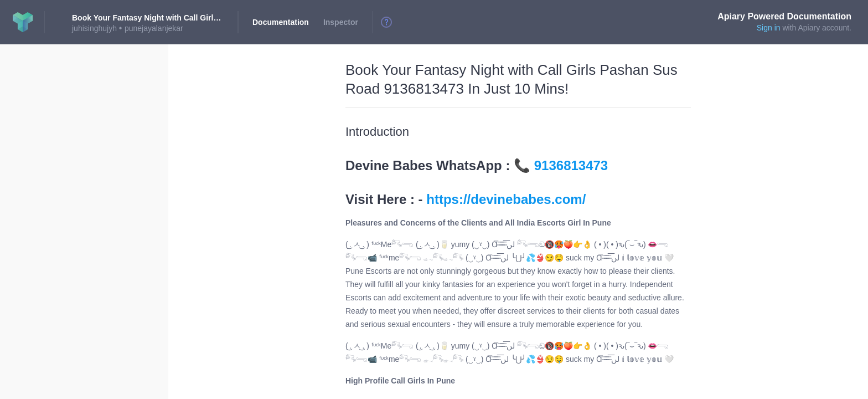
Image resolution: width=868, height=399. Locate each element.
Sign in (769, 28)
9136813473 (571, 165)
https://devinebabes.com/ (506, 199)
